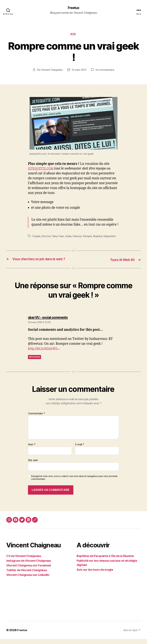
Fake (55, 237)
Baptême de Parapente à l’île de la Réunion (105, 561)
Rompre (88, 237)
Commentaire (36, 419)
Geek (69, 237)
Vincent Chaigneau (51, 71)
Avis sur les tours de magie (95, 575)
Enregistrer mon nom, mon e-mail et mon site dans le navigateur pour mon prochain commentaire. (74, 483)
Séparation (111, 237)
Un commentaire (105, 71)
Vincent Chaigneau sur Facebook (29, 570)
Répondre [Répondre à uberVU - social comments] (34, 362)
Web (74, 35)
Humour (78, 237)
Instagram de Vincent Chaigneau (29, 566)
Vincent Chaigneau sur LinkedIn (28, 580)
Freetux (73, 8)
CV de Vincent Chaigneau (24, 561)
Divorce (47, 237)
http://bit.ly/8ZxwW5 (44, 354)
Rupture (99, 237)
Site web (33, 465)
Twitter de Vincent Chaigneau (27, 575)
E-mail (80, 450)
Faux (62, 237)
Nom (32, 450)
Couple (37, 237)
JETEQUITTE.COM (42, 169)
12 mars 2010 (79, 71)
